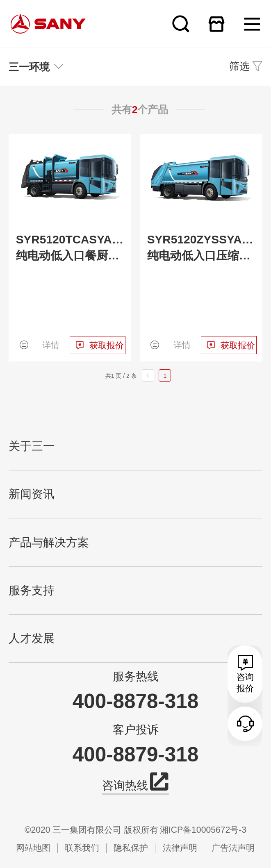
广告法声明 (233, 848)
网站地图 (33, 848)
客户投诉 (136, 730)
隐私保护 (131, 848)
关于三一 (32, 446)
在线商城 (216, 24)
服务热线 (136, 676)
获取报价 (107, 345)
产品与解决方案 (49, 542)
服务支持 (32, 590)
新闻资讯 (32, 494)
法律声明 (180, 848)
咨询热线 (135, 784)
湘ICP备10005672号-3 (203, 830)
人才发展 (32, 638)
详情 (51, 345)
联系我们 (82, 848)
